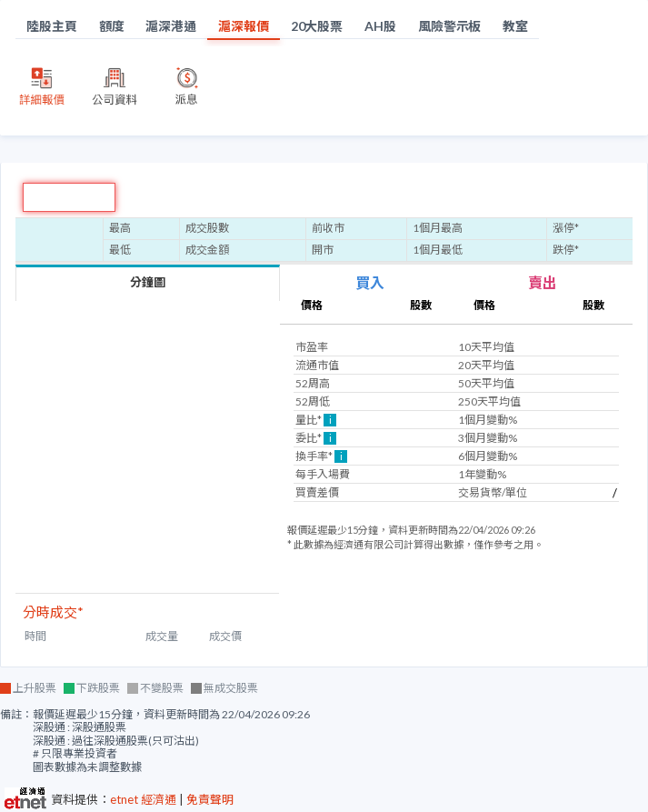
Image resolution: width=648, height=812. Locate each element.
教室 (515, 26)
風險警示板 (450, 26)
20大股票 (317, 26)
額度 (112, 26)
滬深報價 (244, 26)
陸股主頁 (52, 26)
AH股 (380, 26)
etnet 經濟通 (143, 799)
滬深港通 (171, 26)
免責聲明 (210, 799)
